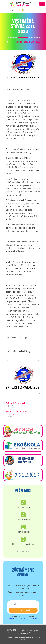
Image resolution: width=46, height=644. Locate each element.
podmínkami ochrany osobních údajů (23, 618)
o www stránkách (22, 632)
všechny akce (23, 552)
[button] (42, 4)
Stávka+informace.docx (17, 403)
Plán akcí (23, 491)
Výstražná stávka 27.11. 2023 (28, 42)
